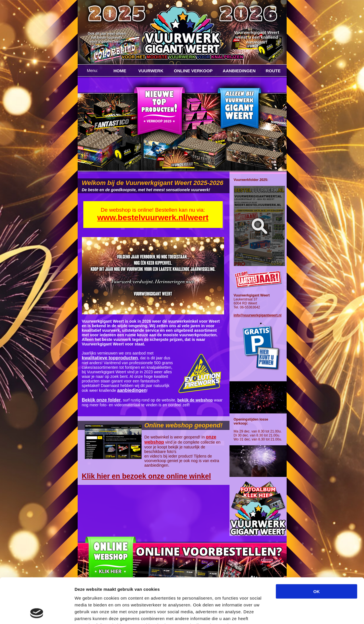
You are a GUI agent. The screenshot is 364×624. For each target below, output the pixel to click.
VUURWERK (151, 71)
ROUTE (273, 71)
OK (317, 549)
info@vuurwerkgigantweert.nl (258, 315)
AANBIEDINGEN (239, 71)
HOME (120, 71)
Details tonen (307, 613)
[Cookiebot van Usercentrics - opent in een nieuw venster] (37, 613)
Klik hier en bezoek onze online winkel (146, 476)
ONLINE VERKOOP (193, 71)
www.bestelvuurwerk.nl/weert (153, 218)
